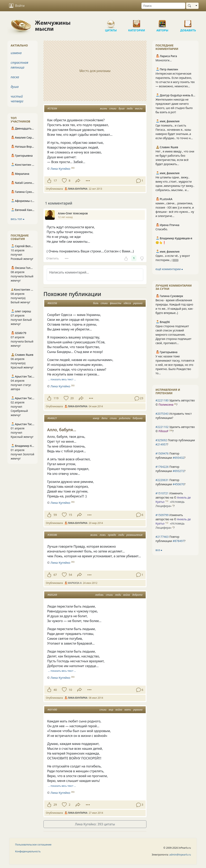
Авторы (162, 22)
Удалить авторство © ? (175, 402)
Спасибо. (162, 229)
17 (55, 180)
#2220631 (162, 480)
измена (16, 53)
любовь (99, 595)
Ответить (53, 258)
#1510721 (162, 493)
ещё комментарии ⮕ (169, 269)
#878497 (178, 541)
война (127, 595)
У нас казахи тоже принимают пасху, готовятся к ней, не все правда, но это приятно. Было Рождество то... (175, 365)
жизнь (103, 108)
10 (70, 690)
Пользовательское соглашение (33, 845)
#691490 (52, 710)
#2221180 (162, 400)
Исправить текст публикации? (174, 416)
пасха (15, 77)
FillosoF (163, 431)
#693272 (178, 471)
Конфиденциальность (28, 851)
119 (56, 398)
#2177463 (162, 537)
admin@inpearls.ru (180, 855)
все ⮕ (159, 550)
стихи (113, 108)
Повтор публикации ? (175, 442)
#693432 (178, 458)
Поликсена (166, 405)
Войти (17, 6)
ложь (103, 535)
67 (55, 575)
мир (111, 710)
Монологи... (164, 60)
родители (125, 418)
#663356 (52, 303)
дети (104, 418)
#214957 (161, 444)
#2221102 (162, 427)
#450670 (178, 484)
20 (72, 398)
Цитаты (111, 22)
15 (70, 515)
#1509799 (162, 515)
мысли (139, 108)
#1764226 (162, 467)
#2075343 (162, 414)
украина (138, 303)
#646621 (52, 418)
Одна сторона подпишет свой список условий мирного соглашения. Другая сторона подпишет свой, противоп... (173, 335)
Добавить (188, 22)
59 (55, 515)
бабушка (138, 418)
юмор (96, 418)
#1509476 (162, 453)
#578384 (52, 108)
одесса (127, 303)
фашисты (116, 303)
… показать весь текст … (62, 379)
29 (55, 805)
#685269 (52, 595)
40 (55, 690)
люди (130, 108)
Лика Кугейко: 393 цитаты (95, 824)
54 (70, 575)
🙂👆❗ (161, 242)
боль (96, 303)
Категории (137, 22)
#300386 (52, 535)
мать (128, 710)
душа (122, 108)
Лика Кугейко (60, 169)
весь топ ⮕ (18, 219)
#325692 (161, 440)
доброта (137, 595)
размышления (134, 535)
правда (112, 535)
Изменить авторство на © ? (173, 500)
